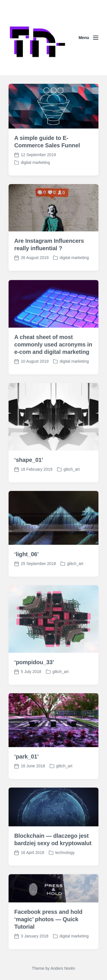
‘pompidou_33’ (34, 682)
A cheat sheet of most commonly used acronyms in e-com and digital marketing (53, 365)
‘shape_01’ (29, 480)
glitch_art (72, 490)
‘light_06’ (27, 574)
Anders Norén (63, 968)
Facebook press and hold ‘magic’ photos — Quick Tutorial (48, 940)
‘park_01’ (27, 777)
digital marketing (35, 162)
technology (65, 873)
